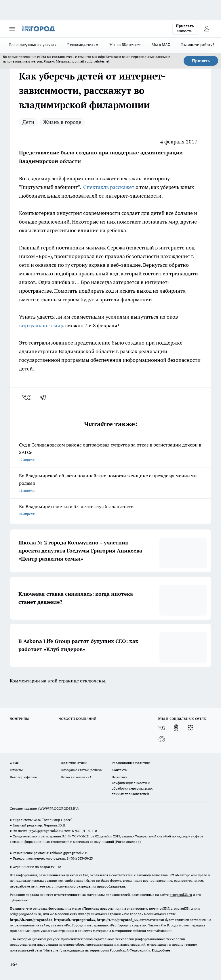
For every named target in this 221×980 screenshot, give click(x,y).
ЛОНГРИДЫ (19, 719)
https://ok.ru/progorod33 (75, 920)
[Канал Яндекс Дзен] (190, 728)
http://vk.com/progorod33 (31, 920)
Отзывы (16, 770)
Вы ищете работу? (198, 45)
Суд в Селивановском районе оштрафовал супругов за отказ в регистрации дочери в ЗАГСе (110, 453)
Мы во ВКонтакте (125, 45)
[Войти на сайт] (207, 29)
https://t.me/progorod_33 (117, 920)
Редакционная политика (131, 763)
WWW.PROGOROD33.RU (59, 808)
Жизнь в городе (62, 122)
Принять (201, 61)
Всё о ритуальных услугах (33, 45)
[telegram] (45, 397)
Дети (28, 122)
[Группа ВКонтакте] (162, 728)
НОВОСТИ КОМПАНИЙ (77, 719)
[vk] (27, 397)
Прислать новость (185, 29)
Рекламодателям (83, 45)
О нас (14, 763)
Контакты (120, 770)
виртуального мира (43, 325)
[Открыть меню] (12, 29)
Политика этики (74, 763)
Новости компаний (76, 777)
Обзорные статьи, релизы (82, 770)
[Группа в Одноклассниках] (176, 728)
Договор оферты (23, 777)
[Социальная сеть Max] (162, 739)
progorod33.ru (181, 895)
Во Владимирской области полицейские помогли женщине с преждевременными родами (110, 484)
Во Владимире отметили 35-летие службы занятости (110, 511)
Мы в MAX (161, 45)
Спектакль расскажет (109, 187)
